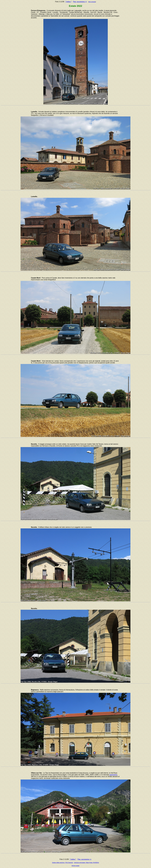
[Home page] (75, 866)
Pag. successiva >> (80, 2)
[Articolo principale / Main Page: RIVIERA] (86, 863)
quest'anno (113, 775)
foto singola (92, 2)
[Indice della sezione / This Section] (63, 863)
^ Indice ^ (68, 2)
